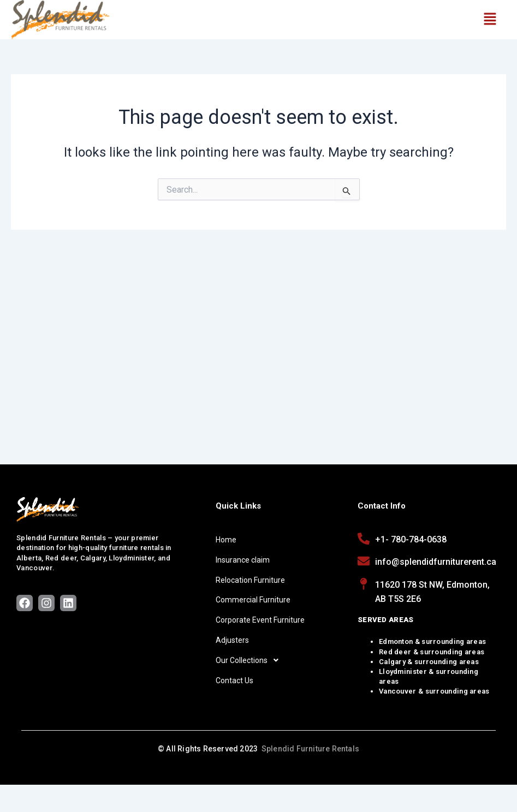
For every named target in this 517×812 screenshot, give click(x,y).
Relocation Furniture (250, 580)
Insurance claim (243, 560)
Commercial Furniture (253, 600)
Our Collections (250, 660)
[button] (490, 20)
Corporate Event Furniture (260, 620)
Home (226, 540)
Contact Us (234, 680)
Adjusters (232, 640)
